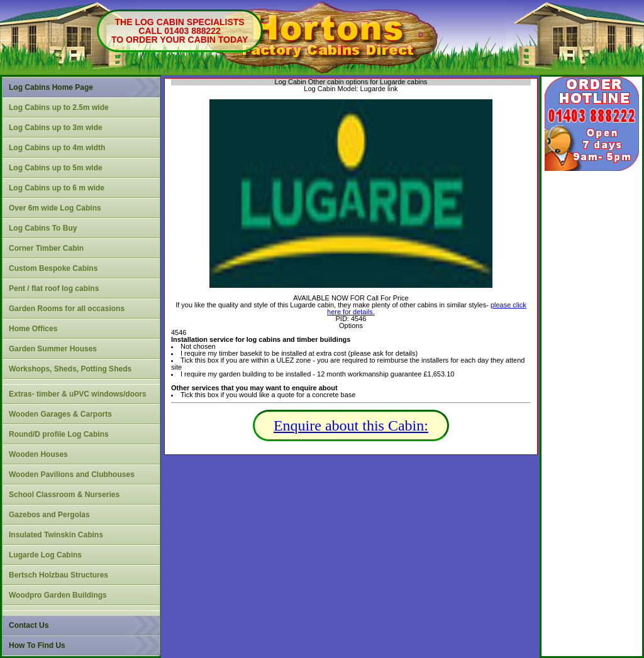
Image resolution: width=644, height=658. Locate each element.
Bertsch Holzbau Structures (58, 575)
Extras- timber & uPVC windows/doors (78, 394)
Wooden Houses (38, 454)
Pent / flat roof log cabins (54, 288)
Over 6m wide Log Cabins (55, 208)
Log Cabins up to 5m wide (56, 168)
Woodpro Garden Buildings (58, 595)
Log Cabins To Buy (43, 228)
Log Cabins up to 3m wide (56, 128)
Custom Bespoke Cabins (53, 268)
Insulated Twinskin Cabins (56, 535)
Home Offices (33, 329)
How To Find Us (37, 645)
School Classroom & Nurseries (64, 495)
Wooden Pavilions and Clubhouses (72, 474)
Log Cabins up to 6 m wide (57, 188)
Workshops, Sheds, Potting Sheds (70, 369)
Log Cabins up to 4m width (57, 148)
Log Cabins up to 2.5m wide (59, 107)
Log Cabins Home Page (51, 87)
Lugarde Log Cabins (45, 555)
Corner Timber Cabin (46, 248)
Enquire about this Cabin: (351, 425)
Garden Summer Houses (53, 349)
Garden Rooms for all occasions (67, 309)
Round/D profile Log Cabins (59, 434)
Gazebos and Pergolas (49, 515)
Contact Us (29, 625)
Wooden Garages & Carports (60, 414)
